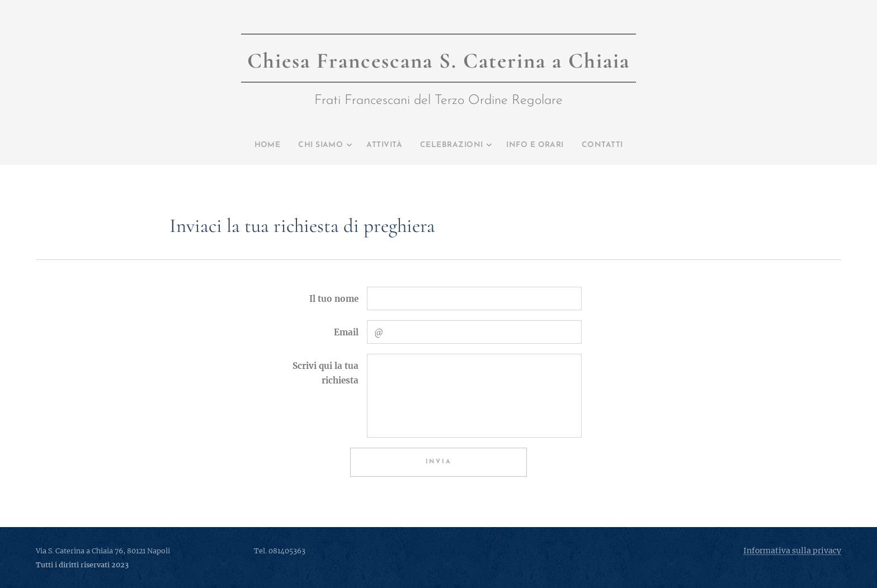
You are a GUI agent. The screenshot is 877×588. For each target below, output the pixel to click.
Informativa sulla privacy (792, 551)
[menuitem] (246, 145)
